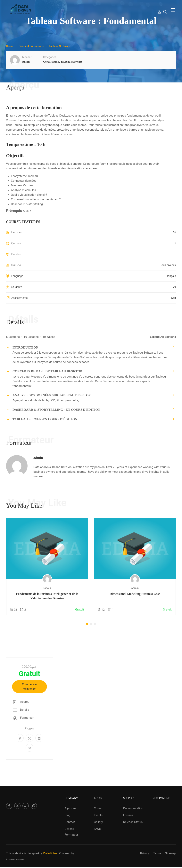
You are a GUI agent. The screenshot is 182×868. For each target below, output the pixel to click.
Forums (128, 815)
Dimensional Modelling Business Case (135, 596)
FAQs (97, 829)
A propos (70, 808)
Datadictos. (51, 853)
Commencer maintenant (29, 689)
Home (10, 49)
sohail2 (47, 590)
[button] (87, 626)
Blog (68, 815)
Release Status (133, 822)
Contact (70, 822)
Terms (157, 853)
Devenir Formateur (71, 832)
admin (38, 460)
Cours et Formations (31, 49)
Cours (98, 808)
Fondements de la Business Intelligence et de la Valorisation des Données (47, 599)
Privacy (145, 853)
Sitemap (171, 853)
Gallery (98, 822)
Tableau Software (59, 49)
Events (98, 815)
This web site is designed (22, 853)
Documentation (133, 808)
